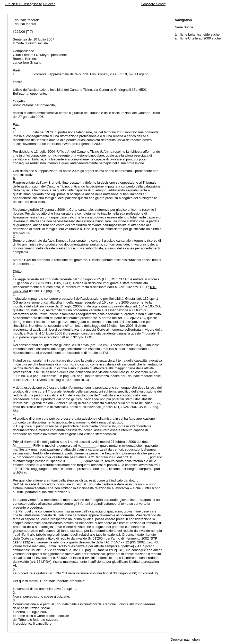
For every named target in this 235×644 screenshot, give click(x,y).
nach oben (192, 639)
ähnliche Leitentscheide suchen (198, 34)
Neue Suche (184, 27)
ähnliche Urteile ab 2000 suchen (199, 38)
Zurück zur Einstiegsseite (23, 4)
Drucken (49, 4)
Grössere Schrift (153, 4)
